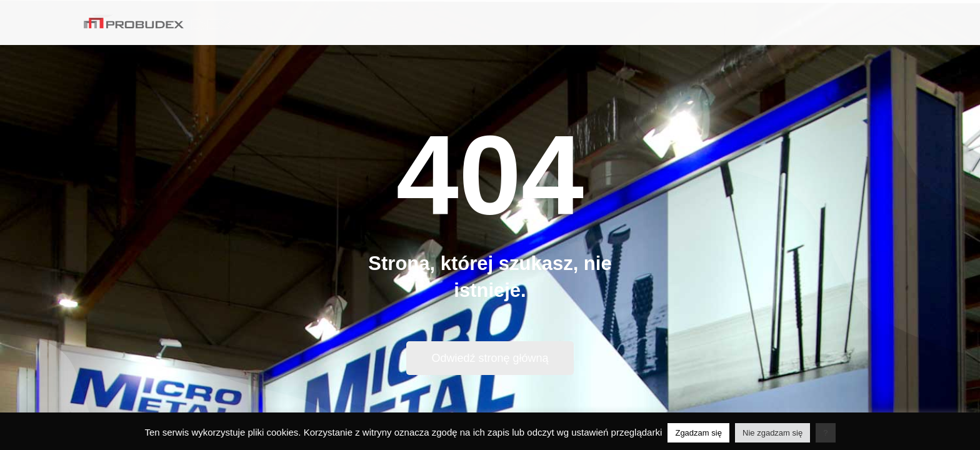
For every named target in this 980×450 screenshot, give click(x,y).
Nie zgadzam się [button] (772, 433)
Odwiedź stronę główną (490, 358)
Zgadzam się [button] (698, 433)
